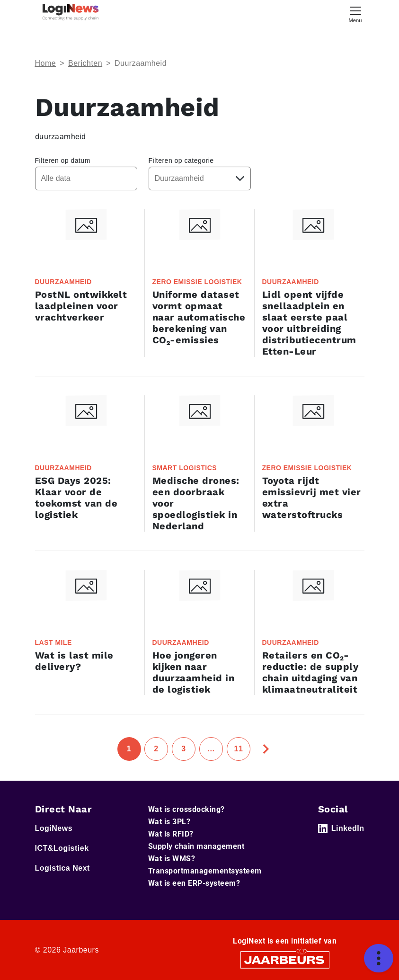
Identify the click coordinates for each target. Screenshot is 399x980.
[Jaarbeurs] (285, 959)
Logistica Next (62, 868)
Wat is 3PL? (169, 822)
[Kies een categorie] (200, 178)
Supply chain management (196, 846)
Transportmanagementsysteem (205, 871)
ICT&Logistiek (62, 848)
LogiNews (54, 828)
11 (239, 749)
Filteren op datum (63, 160)
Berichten (85, 63)
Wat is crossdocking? (186, 809)
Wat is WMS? (172, 859)
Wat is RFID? (171, 834)
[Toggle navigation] (355, 13)
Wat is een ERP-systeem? (194, 883)
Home (46, 63)
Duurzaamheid (141, 63)
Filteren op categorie (181, 160)
